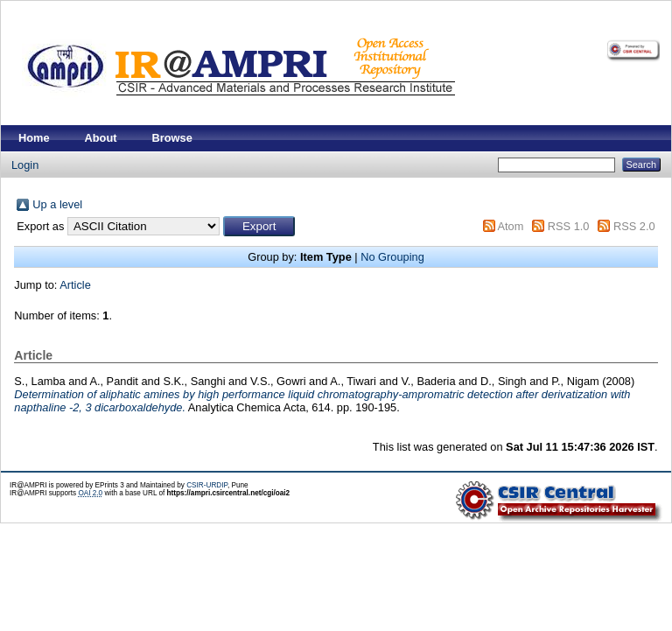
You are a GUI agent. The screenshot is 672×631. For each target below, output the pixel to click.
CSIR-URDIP (207, 485)
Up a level (57, 204)
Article (75, 285)
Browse (172, 138)
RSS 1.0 (569, 226)
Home (34, 138)
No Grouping (392, 257)
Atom (510, 226)
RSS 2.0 (634, 226)
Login (25, 165)
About (101, 138)
